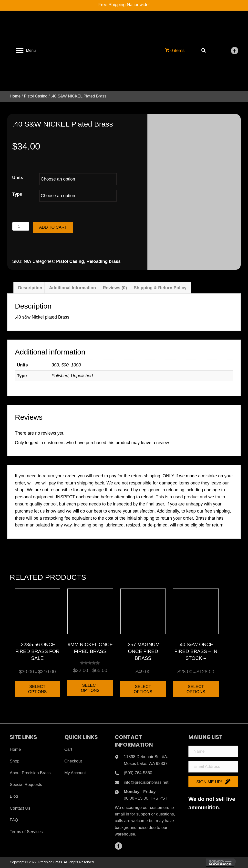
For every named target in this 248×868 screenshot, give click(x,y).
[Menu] (26, 51)
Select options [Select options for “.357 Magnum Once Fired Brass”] (143, 689)
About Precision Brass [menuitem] (30, 773)
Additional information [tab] (72, 288)
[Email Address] (213, 767)
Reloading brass (103, 261)
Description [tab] (30, 288)
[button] (235, 51)
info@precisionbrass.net (146, 782)
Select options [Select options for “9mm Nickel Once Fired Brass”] (90, 688)
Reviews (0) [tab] (115, 288)
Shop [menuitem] (15, 761)
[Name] (213, 751)
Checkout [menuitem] (73, 761)
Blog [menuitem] (14, 796)
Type (17, 194)
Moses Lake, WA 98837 (146, 764)
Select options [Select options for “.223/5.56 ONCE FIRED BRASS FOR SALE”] (37, 689)
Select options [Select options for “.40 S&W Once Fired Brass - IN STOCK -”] (196, 689)
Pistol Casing (36, 96)
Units (18, 178)
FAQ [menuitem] (14, 820)
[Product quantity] (21, 226)
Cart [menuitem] (68, 749)
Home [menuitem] (15, 749)
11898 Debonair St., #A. (146, 757)
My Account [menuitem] (75, 773)
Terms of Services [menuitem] (26, 832)
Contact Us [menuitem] (20, 808)
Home (15, 96)
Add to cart (53, 227)
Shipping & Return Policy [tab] (160, 288)
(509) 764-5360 (138, 773)
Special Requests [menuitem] (26, 785)
